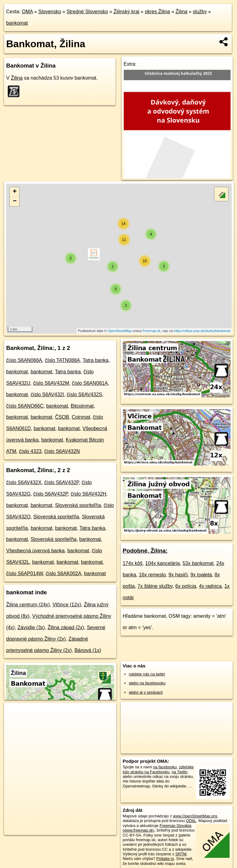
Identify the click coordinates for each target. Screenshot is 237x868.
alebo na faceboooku (147, 683)
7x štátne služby (155, 586)
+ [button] (15, 192)
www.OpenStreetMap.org (195, 816)
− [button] (15, 201)
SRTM (181, 854)
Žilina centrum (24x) (28, 605)
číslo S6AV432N (62, 451)
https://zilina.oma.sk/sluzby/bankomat (202, 331)
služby (200, 12)
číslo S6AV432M (51, 383)
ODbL (191, 821)
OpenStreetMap (120, 331)
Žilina (181, 12)
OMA (27, 12)
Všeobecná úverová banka (35, 551)
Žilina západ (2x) (66, 627)
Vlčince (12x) (67, 605)
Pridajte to (165, 859)
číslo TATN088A (62, 360)
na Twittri (179, 772)
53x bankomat (198, 563)
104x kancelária (162, 563)
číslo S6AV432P (61, 482)
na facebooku (165, 767)
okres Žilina (157, 12)
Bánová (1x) (88, 650)
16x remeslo (152, 575)
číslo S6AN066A (24, 360)
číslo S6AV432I (47, 395)
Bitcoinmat (82, 406)
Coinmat (81, 417)
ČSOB (62, 417)
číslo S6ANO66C (25, 406)
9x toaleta (201, 575)
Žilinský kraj (127, 12)
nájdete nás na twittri (147, 674)
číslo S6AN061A (90, 383)
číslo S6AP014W (25, 573)
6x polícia (186, 586)
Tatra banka (96, 360)
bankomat (17, 23)
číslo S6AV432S (84, 395)
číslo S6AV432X (24, 482)
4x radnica (210, 586)
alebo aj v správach (146, 692)
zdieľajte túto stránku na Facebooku (158, 769)
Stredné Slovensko (87, 12)
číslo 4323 (30, 451)
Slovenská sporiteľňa (78, 505)
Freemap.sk (152, 331)
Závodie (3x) (31, 627)
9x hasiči (178, 575)
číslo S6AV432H (88, 494)
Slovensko (50, 12)
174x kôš (133, 563)
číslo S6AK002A (64, 573)
